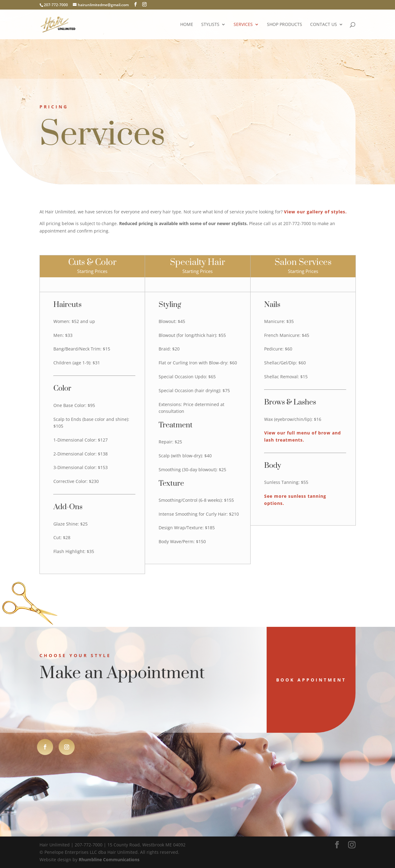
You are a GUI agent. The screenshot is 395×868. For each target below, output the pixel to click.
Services (243, 25)
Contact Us (324, 25)
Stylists (210, 25)
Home (187, 25)
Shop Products (285, 25)
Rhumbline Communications (109, 860)
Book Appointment (279, 680)
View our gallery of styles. (315, 212)
